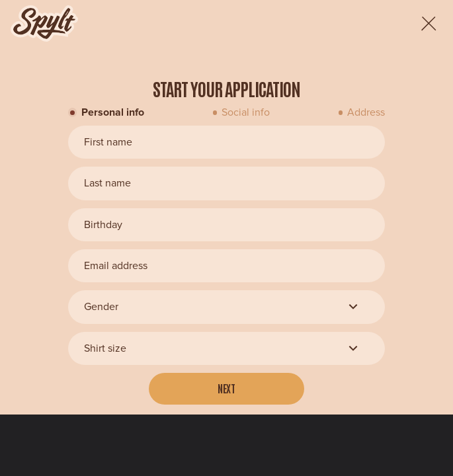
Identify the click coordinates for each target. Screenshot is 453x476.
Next (227, 388)
